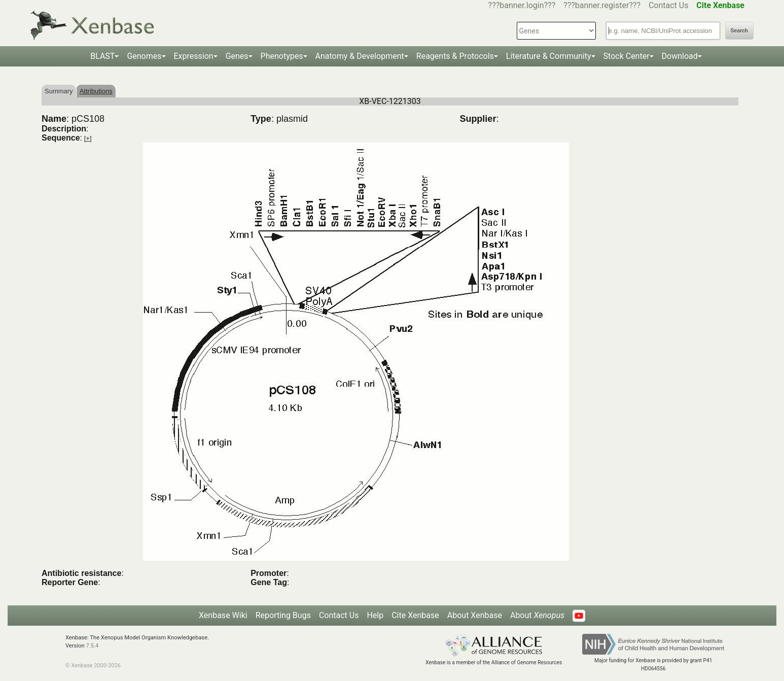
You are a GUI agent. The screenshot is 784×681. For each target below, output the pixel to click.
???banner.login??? (522, 5)
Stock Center (627, 56)
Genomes (144, 56)
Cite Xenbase (415, 615)
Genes (237, 56)
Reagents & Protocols (455, 56)
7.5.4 (92, 646)
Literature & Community (549, 56)
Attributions (96, 91)
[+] (88, 138)
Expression (194, 56)
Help (375, 615)
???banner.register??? (602, 5)
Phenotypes (282, 56)
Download (680, 56)
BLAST (102, 56)
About (537, 615)
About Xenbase (475, 615)
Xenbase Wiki (223, 615)
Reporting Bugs (283, 615)
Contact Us (669, 5)
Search (739, 31)
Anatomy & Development (360, 56)
